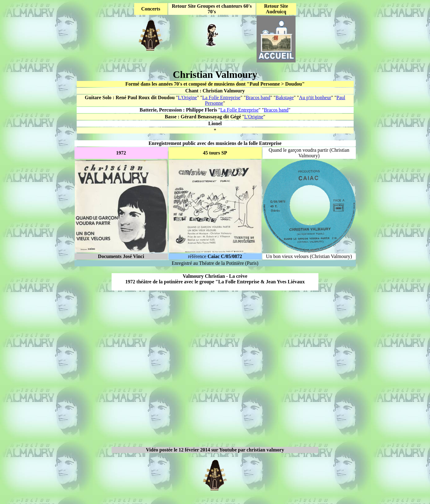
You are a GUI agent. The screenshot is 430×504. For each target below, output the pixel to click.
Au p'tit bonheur (315, 97)
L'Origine (188, 97)
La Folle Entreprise (221, 97)
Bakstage (285, 97)
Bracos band (258, 97)
